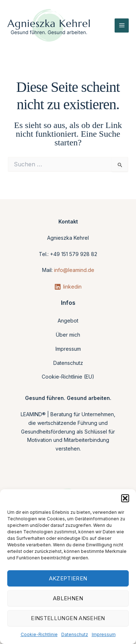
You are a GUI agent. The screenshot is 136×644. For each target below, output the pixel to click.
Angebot (68, 321)
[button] (125, 498)
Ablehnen (68, 598)
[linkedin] (68, 287)
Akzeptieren (68, 578)
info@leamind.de (74, 270)
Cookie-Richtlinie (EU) (68, 377)
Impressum (104, 634)
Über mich (68, 335)
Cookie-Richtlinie (39, 634)
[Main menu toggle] (122, 25)
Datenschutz (75, 634)
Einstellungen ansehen (68, 618)
